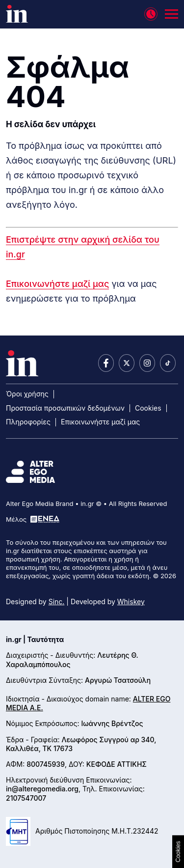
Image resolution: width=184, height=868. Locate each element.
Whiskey (131, 602)
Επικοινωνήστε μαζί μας (57, 284)
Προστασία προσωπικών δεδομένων (65, 408)
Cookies (148, 408)
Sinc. (57, 602)
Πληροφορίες (28, 422)
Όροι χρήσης (27, 394)
